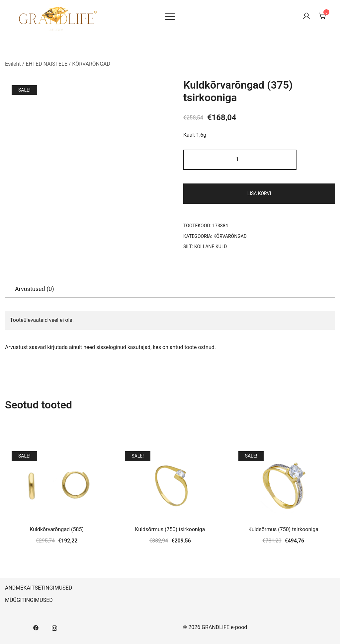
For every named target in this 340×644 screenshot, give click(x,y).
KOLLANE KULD (211, 247)
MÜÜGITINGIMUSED (29, 600)
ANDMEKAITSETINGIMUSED (39, 588)
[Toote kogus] (240, 160)
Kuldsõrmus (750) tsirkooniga (170, 529)
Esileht (13, 64)
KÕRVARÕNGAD (91, 64)
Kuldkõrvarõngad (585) (57, 529)
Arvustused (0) (35, 289)
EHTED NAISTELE (46, 64)
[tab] (35, 289)
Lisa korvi (259, 193)
